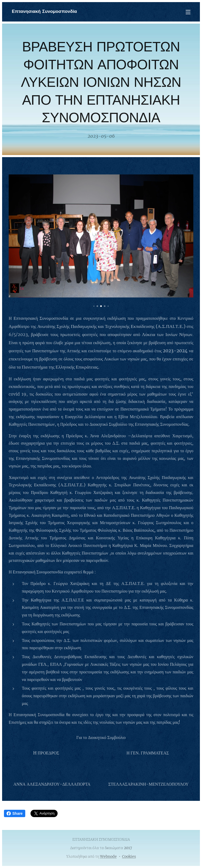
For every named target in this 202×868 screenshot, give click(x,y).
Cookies (129, 856)
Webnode (108, 856)
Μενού (188, 12)
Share (15, 813)
